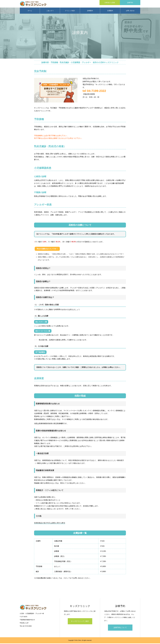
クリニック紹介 (70, 11)
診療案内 (90, 11)
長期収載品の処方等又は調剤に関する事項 (50, 524)
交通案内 (110, 11)
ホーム (30, 11)
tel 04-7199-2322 (94, 91)
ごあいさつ (50, 11)
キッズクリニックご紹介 (80, 622)
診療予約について (120, 628)
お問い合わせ (130, 11)
